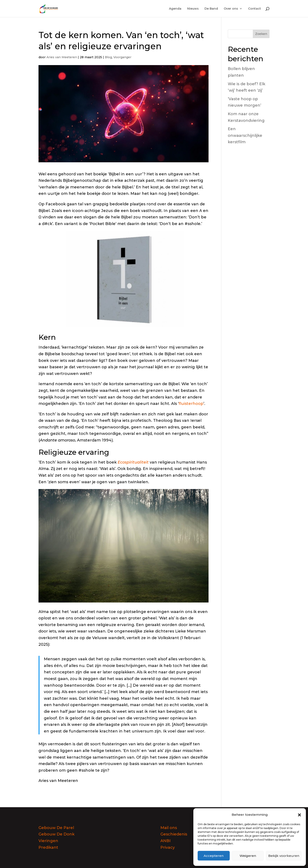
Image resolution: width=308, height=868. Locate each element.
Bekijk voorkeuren (284, 856)
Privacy (168, 847)
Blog (108, 57)
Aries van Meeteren (62, 57)
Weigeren (248, 856)
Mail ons (169, 828)
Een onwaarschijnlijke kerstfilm (245, 135)
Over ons (231, 9)
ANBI (166, 841)
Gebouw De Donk (56, 834)
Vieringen (48, 841)
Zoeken (261, 34)
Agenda (175, 9)
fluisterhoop (191, 404)
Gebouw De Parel (56, 828)
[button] (299, 815)
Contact (255, 9)
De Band (211, 9)
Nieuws (193, 9)
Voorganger (122, 57)
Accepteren (214, 856)
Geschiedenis (174, 834)
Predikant (48, 847)
